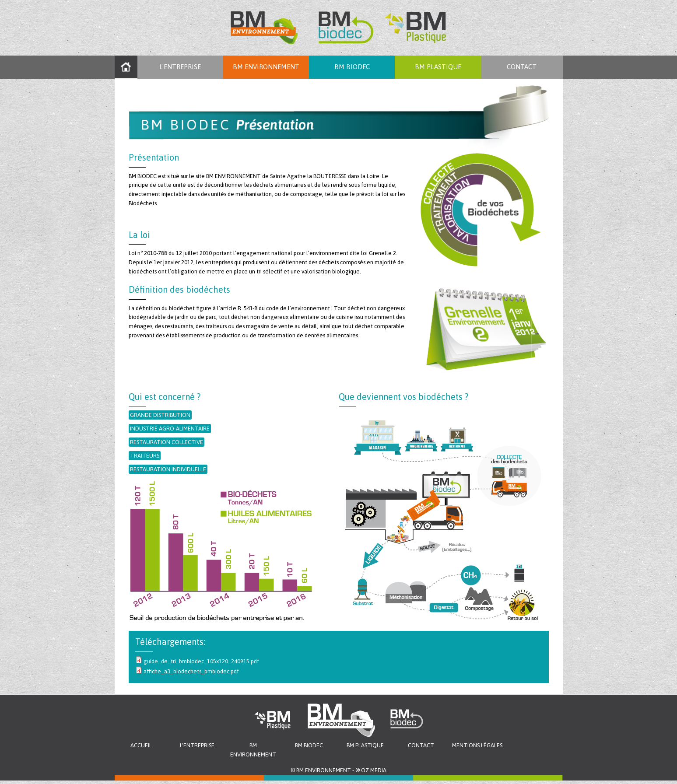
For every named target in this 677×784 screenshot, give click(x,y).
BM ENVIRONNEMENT (266, 67)
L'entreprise (180, 67)
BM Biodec (352, 67)
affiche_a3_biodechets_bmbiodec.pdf (191, 671)
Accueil (126, 67)
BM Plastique (365, 745)
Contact (522, 67)
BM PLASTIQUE (438, 67)
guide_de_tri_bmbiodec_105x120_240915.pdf (201, 661)
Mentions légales (477, 745)
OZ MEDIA (374, 770)
